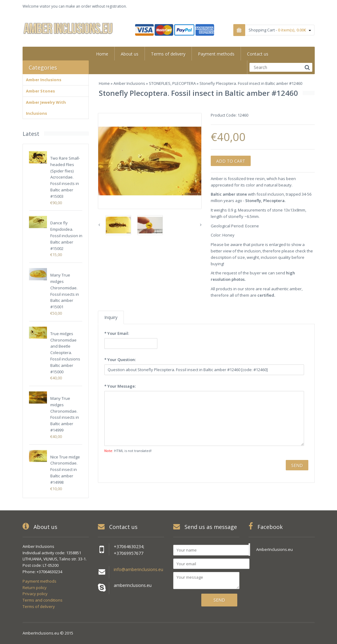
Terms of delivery (39, 606)
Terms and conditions (43, 600)
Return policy (35, 588)
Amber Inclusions (129, 83)
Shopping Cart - (280, 30)
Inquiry (111, 317)
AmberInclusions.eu (274, 549)
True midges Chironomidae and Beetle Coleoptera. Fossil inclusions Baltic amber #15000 (65, 353)
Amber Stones (40, 91)
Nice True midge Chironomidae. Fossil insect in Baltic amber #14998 (65, 470)
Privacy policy (35, 594)
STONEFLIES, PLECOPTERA (172, 83)
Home (104, 83)
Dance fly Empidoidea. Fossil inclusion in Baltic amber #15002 (66, 235)
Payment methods (39, 581)
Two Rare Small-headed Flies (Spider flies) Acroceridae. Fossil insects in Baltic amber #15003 (65, 177)
